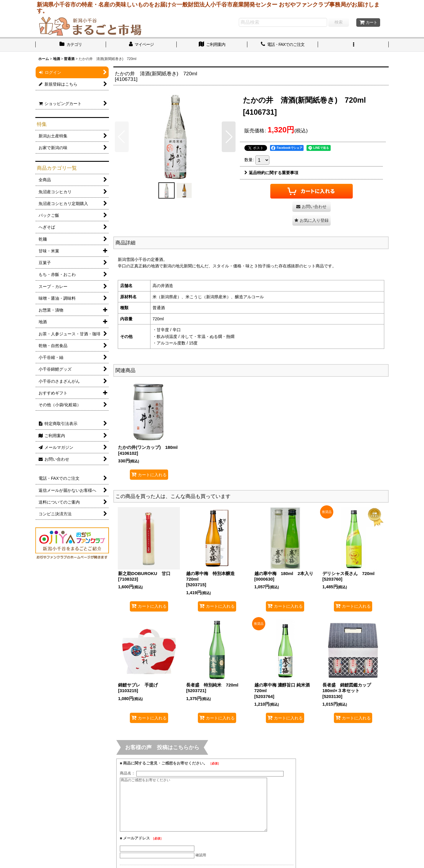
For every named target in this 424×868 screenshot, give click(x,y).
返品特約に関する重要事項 (271, 173)
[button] (353, 45)
